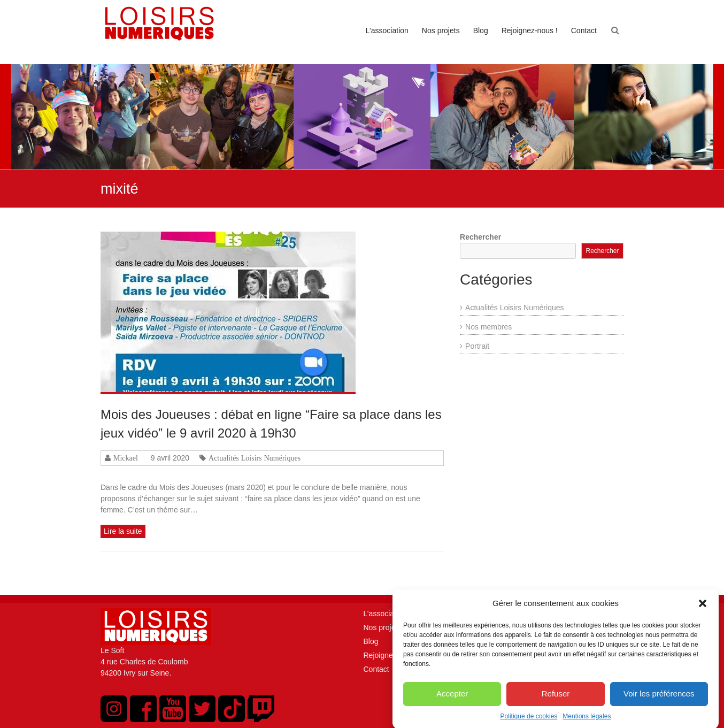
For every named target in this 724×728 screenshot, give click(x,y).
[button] (703, 609)
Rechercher (480, 237)
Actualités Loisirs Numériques (255, 458)
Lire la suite (123, 531)
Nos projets (441, 30)
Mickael (126, 458)
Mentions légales (587, 721)
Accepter (452, 699)
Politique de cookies (529, 721)
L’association (387, 30)
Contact (584, 30)
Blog (481, 30)
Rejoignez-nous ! (530, 30)
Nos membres (488, 327)
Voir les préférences (659, 699)
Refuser (556, 699)
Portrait (477, 346)
